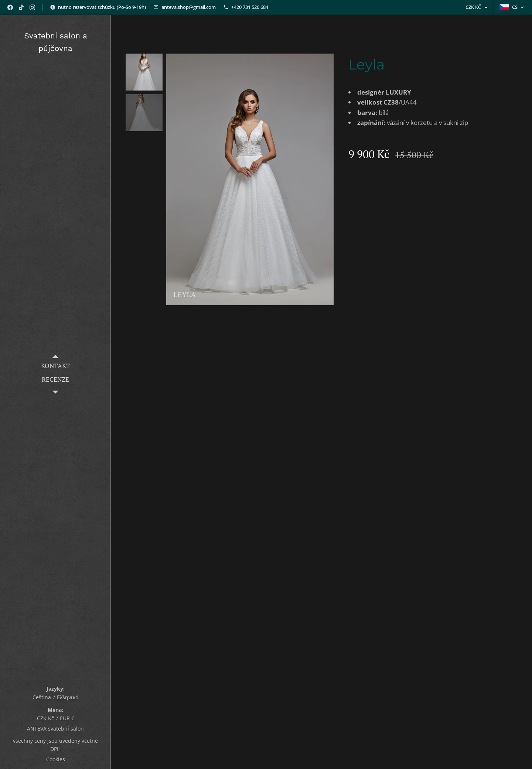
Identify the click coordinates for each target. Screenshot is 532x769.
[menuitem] (55, 366)
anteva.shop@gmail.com (189, 7)
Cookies (56, 759)
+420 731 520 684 (250, 7)
